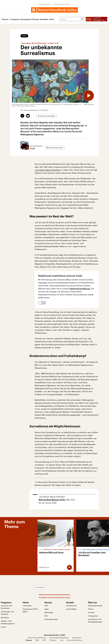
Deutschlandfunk (45, 4)
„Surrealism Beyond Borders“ (48, 170)
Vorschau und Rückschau (6, 607)
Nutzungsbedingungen (59, 638)
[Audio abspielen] (89, 95)
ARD (37, 640)
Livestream (27, 606)
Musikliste (44, 19)
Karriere (91, 612)
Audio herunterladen (48, 116)
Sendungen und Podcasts (7, 613)
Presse (91, 609)
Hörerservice (71, 606)
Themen (5, 19)
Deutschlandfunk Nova (62, 4)
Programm (15, 19)
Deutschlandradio (95, 606)
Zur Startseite (41, 587)
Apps (47, 609)
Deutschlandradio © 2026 (54, 635)
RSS (46, 616)
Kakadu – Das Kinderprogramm (8, 622)
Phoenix (53, 640)
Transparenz (93, 616)
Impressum (77, 638)
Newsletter (49, 612)
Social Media (71, 609)
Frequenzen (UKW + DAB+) (31, 610)
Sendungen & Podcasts (30, 19)
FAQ (46, 606)
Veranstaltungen (51, 619)
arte (62, 640)
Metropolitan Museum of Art (52, 500)
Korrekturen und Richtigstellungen (95, 620)
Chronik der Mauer (75, 640)
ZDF (44, 640)
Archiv (52, 19)
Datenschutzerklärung (80, 289)
